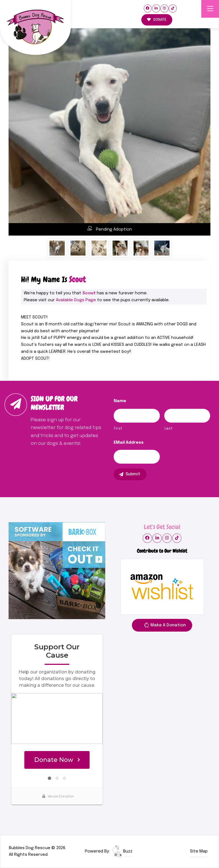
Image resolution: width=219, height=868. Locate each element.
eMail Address (129, 443)
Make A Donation (165, 626)
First (118, 429)
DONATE (157, 20)
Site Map (199, 851)
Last (169, 429)
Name (120, 401)
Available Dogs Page (76, 300)
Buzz (122, 851)
